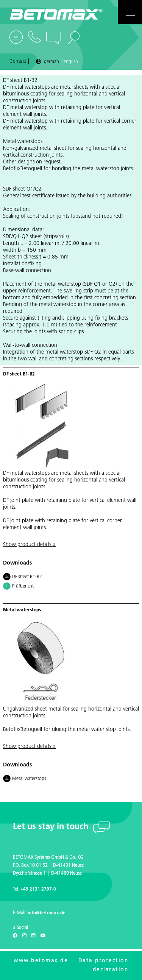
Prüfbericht (18, 587)
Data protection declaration (104, 965)
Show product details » (29, 545)
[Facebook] (15, 936)
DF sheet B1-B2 (23, 577)
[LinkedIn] (34, 936)
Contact (18, 62)
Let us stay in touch (52, 827)
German (51, 62)
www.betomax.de (41, 961)
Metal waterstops (25, 779)
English (71, 62)
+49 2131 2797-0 (38, 889)
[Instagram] (24, 936)
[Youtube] (43, 936)
